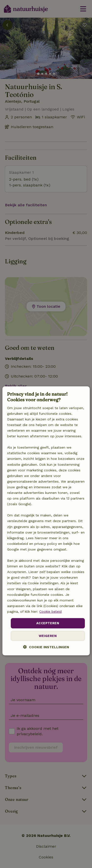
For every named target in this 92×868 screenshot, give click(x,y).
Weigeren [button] (48, 636)
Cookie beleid (50, 611)
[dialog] (46, 521)
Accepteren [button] (48, 623)
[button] (46, 647)
